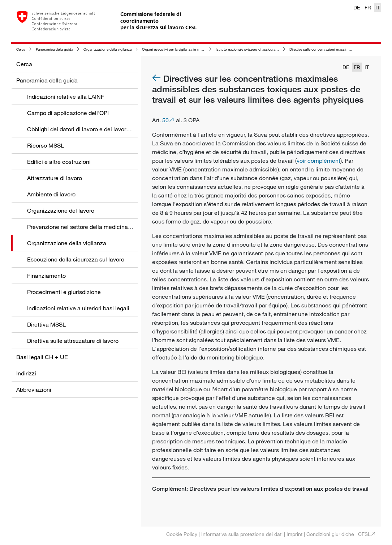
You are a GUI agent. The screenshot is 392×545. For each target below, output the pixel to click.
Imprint (294, 534)
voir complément (318, 161)
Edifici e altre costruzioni (59, 162)
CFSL (364, 534)
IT (378, 7)
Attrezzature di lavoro (55, 178)
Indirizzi (26, 373)
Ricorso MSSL (46, 145)
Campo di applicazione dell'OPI (68, 113)
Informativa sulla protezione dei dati (242, 534)
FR (368, 7)
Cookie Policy (182, 534)
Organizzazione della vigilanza (107, 49)
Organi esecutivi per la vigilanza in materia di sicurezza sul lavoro (194, 49)
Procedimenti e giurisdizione (64, 292)
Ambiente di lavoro (51, 194)
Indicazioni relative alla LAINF (66, 97)
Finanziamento (46, 276)
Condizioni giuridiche (330, 534)
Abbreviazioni (34, 389)
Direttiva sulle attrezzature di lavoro (73, 341)
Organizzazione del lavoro (61, 210)
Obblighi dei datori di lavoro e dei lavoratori (82, 129)
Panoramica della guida (54, 49)
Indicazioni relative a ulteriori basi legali (78, 308)
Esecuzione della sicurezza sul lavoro (76, 259)
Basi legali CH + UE (42, 357)
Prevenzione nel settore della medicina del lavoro (91, 227)
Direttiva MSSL (46, 324)
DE (357, 7)
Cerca (21, 49)
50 (165, 120)
